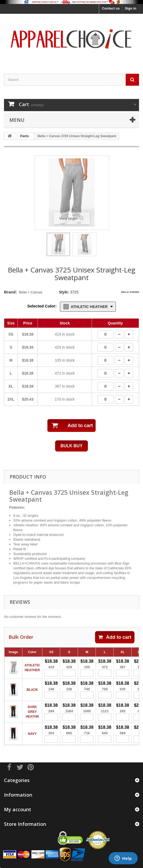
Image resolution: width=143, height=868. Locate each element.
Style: (64, 292)
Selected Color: (42, 306)
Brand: (10, 292)
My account (18, 809)
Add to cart (115, 637)
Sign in (131, 8)
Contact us (111, 8)
